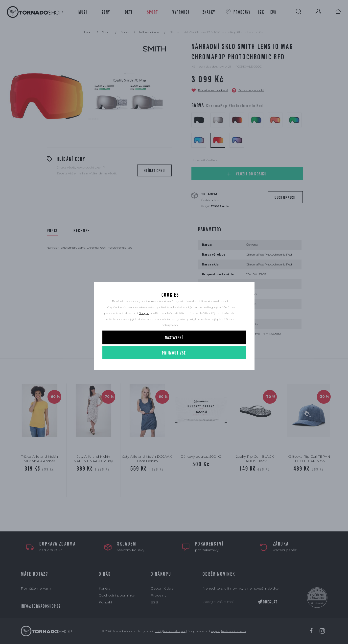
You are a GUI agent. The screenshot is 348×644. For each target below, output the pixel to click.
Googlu (144, 328)
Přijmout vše (174, 367)
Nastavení (174, 352)
